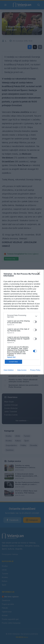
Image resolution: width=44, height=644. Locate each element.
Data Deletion (9, 370)
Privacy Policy (35, 370)
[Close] (39, 274)
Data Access (22, 370)
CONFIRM (13, 362)
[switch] (35, 322)
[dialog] (22, 322)
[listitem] (22, 316)
